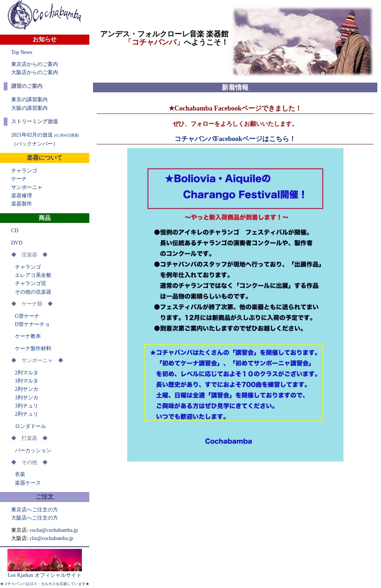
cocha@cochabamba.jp (54, 530)
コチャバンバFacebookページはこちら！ (235, 139)
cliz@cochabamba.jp (51, 538)
